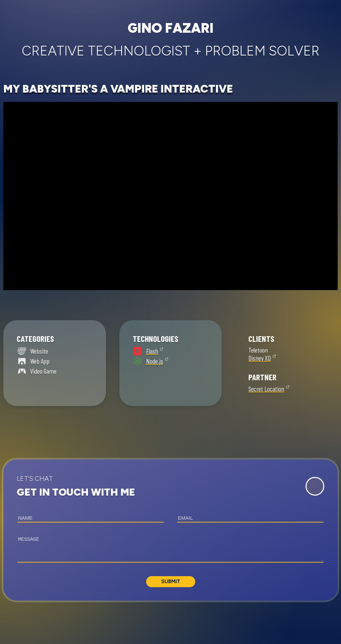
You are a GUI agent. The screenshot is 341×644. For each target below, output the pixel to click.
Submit (171, 582)
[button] (170, 530)
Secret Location (266, 389)
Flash (152, 351)
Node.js (155, 361)
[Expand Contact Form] (315, 486)
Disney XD (260, 358)
